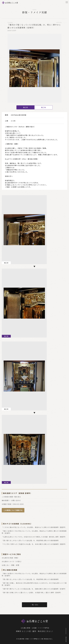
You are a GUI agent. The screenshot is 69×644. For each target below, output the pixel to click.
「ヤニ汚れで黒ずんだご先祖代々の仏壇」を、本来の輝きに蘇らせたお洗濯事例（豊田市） (34, 544)
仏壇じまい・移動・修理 (11, 565)
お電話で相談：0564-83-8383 (13, 504)
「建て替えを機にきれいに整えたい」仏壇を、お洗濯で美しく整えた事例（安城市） (32, 592)
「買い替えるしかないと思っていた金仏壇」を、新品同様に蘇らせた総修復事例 (30, 540)
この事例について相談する (13, 510)
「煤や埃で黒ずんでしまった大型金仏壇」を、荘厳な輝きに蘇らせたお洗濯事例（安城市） (34, 589)
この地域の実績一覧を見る (11, 497)
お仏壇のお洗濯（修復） (11, 558)
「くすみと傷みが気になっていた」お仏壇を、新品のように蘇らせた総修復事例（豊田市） (34, 527)
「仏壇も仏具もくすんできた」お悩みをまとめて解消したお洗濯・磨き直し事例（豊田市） (34, 537)
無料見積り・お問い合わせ (11, 500)
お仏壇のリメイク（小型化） (12, 561)
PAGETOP (66, 639)
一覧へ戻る (34, 605)
